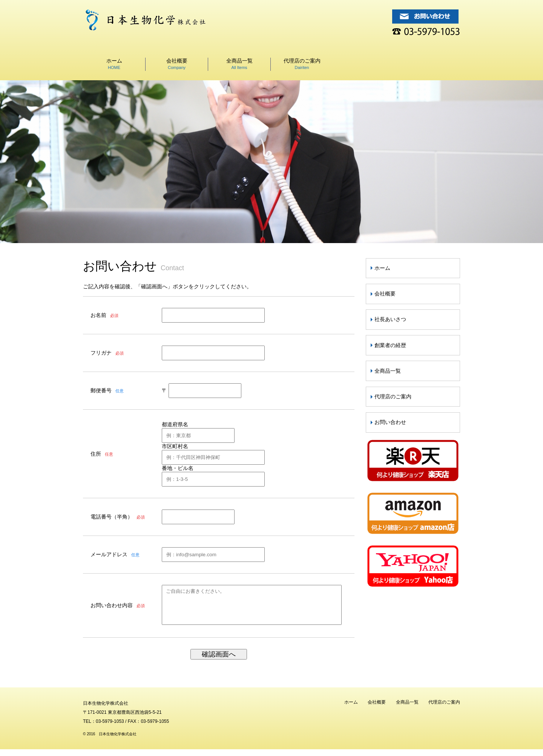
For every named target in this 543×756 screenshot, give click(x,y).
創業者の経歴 (390, 345)
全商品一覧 (239, 64)
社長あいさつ (390, 319)
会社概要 (177, 64)
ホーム (114, 64)
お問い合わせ (390, 422)
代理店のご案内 (302, 64)
